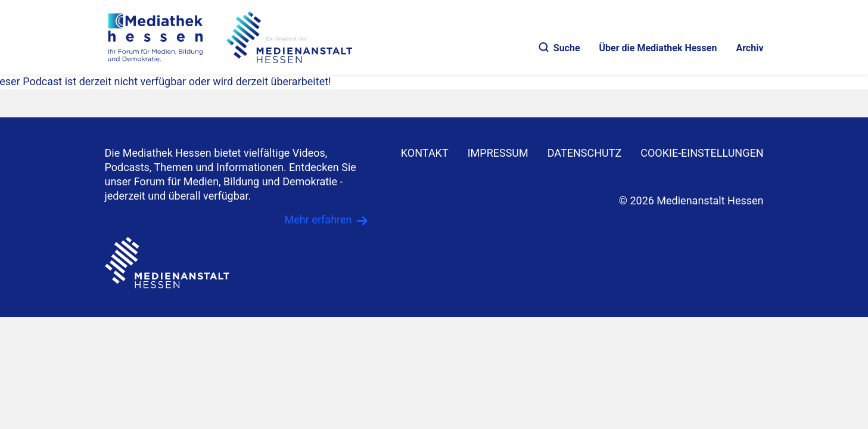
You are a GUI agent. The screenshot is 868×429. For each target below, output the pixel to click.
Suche (560, 48)
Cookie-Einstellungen (702, 153)
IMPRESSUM (498, 153)
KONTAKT (425, 153)
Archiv (749, 48)
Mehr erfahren (318, 220)
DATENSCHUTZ (585, 153)
